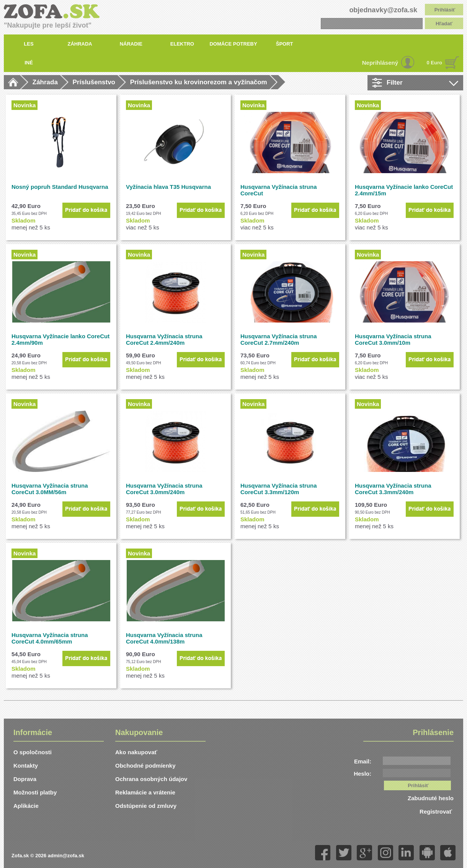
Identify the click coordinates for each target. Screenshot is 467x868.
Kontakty (26, 766)
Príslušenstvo (94, 82)
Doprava (25, 779)
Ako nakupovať (136, 752)
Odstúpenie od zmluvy (146, 806)
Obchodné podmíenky (145, 766)
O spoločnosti (33, 752)
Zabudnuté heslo (431, 798)
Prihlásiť (445, 10)
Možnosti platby (35, 792)
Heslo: (362, 774)
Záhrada (45, 82)
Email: (363, 761)
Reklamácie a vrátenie (145, 792)
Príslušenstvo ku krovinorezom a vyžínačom (199, 82)
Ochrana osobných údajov (151, 779)
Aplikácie (26, 806)
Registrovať (437, 811)
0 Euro (434, 63)
